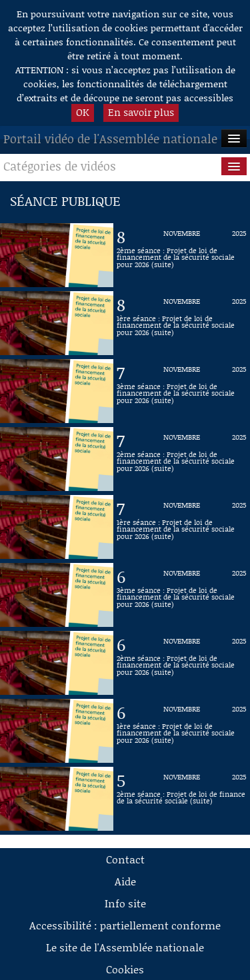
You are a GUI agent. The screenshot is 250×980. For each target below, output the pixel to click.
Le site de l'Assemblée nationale (125, 947)
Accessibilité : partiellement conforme (125, 925)
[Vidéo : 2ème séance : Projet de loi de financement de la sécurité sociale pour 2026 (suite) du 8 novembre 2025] (182, 255)
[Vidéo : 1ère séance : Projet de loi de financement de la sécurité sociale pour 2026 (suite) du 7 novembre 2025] (182, 527)
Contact (125, 859)
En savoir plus (141, 112)
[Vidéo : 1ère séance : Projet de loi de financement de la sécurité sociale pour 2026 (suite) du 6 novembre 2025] (182, 731)
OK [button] (83, 112)
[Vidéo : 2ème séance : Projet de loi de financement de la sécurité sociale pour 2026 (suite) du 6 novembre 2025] (182, 663)
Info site (125, 903)
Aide (125, 881)
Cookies (125, 969)
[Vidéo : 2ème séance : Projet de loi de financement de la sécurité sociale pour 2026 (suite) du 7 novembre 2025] (182, 459)
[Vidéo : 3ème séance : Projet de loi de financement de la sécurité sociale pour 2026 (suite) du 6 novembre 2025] (182, 595)
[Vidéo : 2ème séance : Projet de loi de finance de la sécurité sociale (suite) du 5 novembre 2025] (182, 799)
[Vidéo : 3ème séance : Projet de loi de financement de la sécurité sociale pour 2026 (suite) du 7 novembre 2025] (182, 391)
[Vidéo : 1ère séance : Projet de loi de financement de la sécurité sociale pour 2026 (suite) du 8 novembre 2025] (182, 323)
